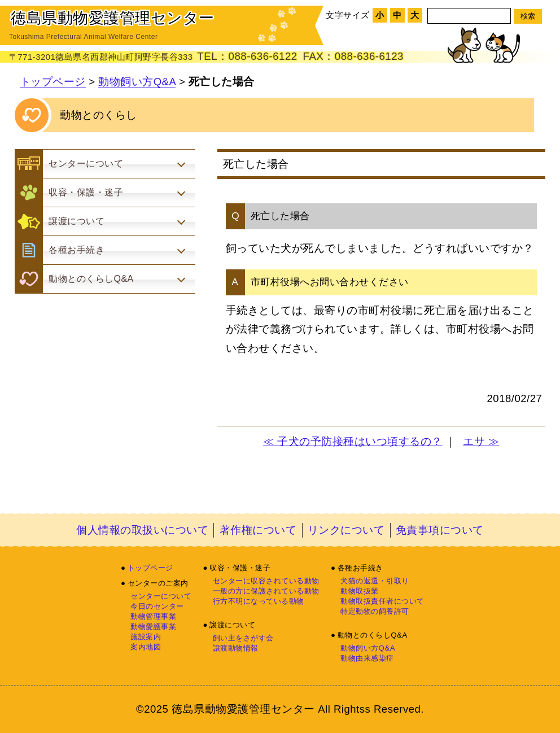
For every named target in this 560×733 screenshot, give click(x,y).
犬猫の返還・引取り (375, 581)
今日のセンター (157, 606)
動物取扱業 (360, 591)
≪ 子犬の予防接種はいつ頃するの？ (353, 441)
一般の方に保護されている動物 (266, 591)
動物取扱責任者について (382, 601)
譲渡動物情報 (236, 648)
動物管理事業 (153, 616)
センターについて (161, 596)
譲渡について (232, 625)
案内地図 (146, 647)
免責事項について (440, 530)
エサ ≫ (481, 441)
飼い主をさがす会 (243, 638)
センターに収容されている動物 (266, 581)
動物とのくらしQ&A (373, 635)
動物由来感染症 (367, 658)
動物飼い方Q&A (137, 82)
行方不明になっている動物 (259, 601)
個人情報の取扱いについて (142, 530)
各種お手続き (360, 568)
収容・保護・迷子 (240, 568)
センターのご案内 (158, 583)
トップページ (53, 82)
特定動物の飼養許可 (375, 611)
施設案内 (146, 637)
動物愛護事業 (153, 627)
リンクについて (346, 530)
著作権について (258, 530)
